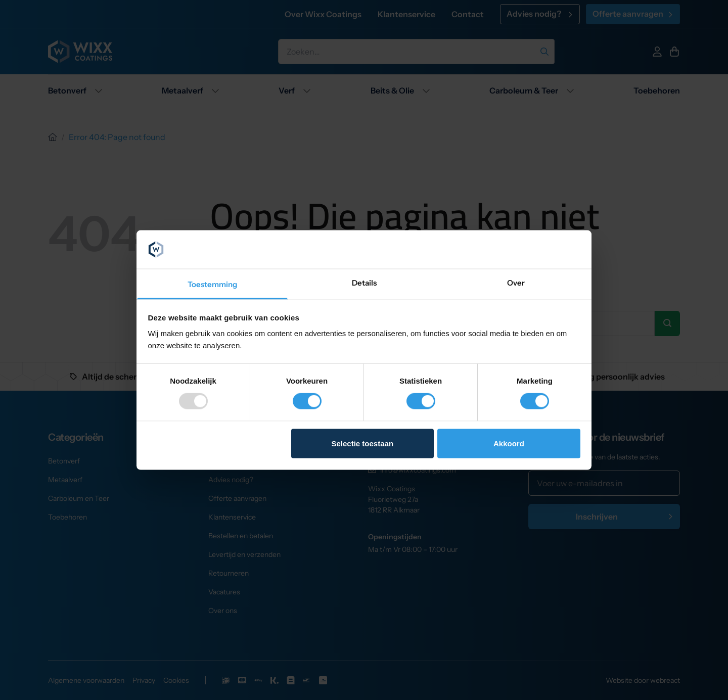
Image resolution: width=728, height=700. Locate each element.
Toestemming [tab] (212, 284)
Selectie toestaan (363, 443)
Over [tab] (516, 283)
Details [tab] (364, 283)
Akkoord (509, 443)
